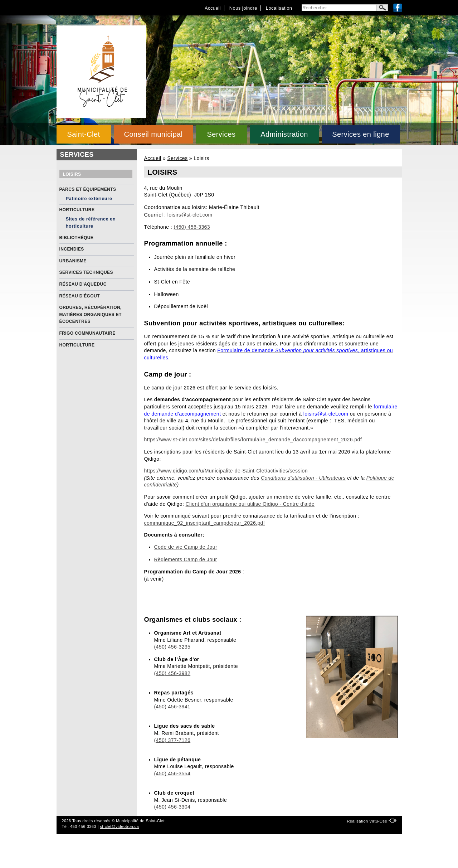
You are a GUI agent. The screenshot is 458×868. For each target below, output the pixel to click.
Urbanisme (73, 261)
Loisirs (72, 174)
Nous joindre (243, 8)
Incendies (72, 249)
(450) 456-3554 (172, 774)
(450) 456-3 (187, 227)
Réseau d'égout (80, 296)
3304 (184, 807)
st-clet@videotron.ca (119, 826)
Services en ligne (360, 134)
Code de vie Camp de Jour (186, 547)
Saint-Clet (83, 134)
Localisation (279, 8)
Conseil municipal (154, 134)
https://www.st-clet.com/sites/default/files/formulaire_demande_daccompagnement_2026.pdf (253, 440)
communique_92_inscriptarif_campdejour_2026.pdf (205, 523)
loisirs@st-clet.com (190, 215)
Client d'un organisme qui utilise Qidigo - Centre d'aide (250, 504)
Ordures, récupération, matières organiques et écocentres (91, 314)
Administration (284, 134)
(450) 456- (167, 807)
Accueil (213, 8)
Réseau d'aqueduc (83, 284)
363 (206, 227)
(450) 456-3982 (172, 673)
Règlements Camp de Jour (186, 559)
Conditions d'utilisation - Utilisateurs (303, 478)
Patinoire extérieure (89, 198)
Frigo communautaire (87, 333)
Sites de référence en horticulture (91, 222)
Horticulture (77, 210)
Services (221, 134)
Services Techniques (86, 272)
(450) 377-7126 (172, 740)
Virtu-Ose (378, 821)
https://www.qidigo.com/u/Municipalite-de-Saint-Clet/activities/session (226, 471)
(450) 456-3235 (172, 647)
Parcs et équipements (88, 189)
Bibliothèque (77, 238)
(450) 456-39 (169, 707)
